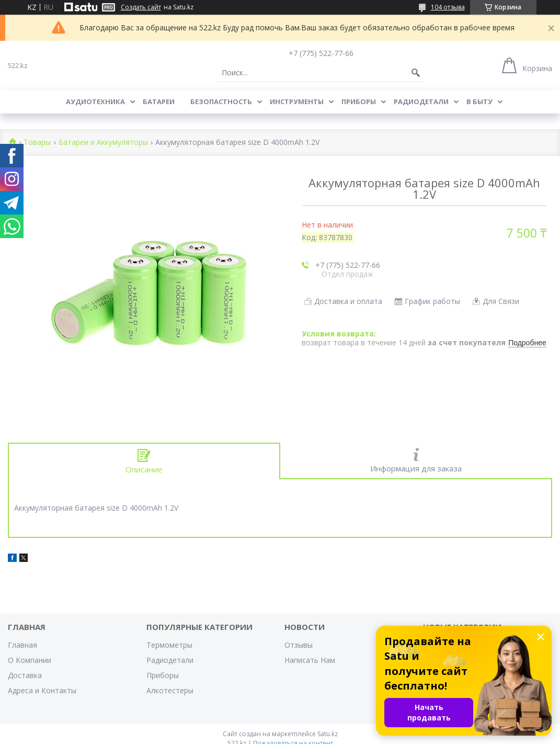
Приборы (359, 102)
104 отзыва (448, 7)
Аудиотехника (95, 102)
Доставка (25, 675)
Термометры (169, 645)
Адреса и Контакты (42, 690)
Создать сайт (141, 7)
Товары (37, 143)
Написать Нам (310, 660)
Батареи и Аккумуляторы (103, 143)
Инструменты (297, 102)
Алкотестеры (170, 690)
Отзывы (299, 645)
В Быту (479, 102)
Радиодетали (421, 102)
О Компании (30, 660)
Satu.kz (328, 734)
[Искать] (416, 73)
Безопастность (221, 102)
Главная (22, 645)
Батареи (159, 102)
